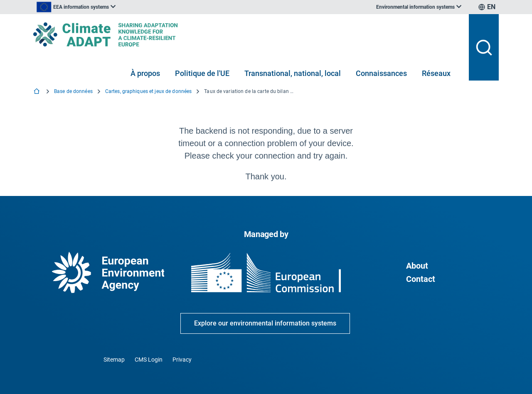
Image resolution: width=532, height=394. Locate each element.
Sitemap (114, 360)
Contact (421, 279)
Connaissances (381, 73)
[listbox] (117, 7)
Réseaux (436, 73)
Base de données (73, 91)
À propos (145, 73)
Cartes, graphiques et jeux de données (148, 91)
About (417, 266)
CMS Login (149, 360)
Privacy (182, 360)
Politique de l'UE (202, 73)
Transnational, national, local (293, 73)
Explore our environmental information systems (265, 323)
